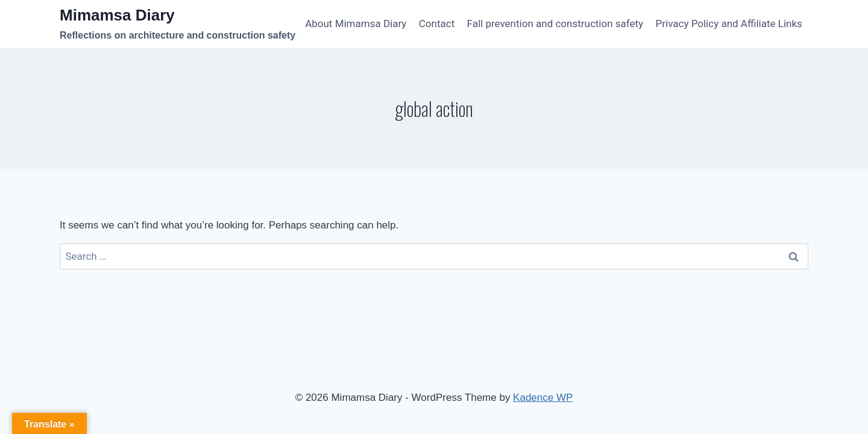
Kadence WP (543, 398)
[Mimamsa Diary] (178, 24)
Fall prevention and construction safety (555, 24)
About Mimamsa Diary (356, 24)
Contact (437, 24)
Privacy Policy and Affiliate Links (729, 24)
